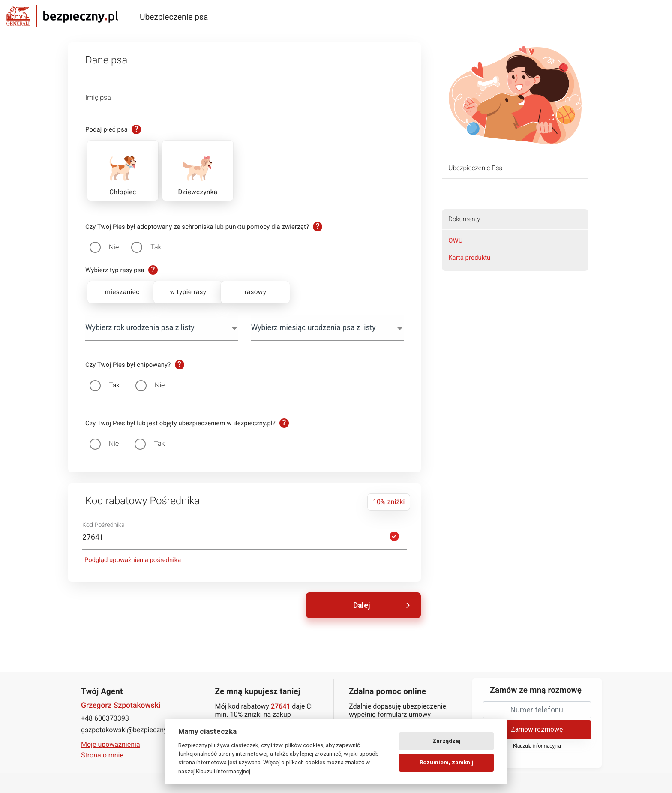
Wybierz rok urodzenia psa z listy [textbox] (140, 328)
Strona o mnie (102, 754)
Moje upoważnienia (111, 743)
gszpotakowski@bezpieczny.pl (127, 729)
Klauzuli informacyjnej (223, 771)
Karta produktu (469, 258)
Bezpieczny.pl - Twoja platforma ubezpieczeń (62, 16)
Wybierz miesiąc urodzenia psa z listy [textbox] (313, 328)
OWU (455, 240)
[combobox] (162, 328)
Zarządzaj (447, 741)
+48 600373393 (105, 717)
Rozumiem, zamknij (447, 762)
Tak (156, 247)
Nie (114, 247)
